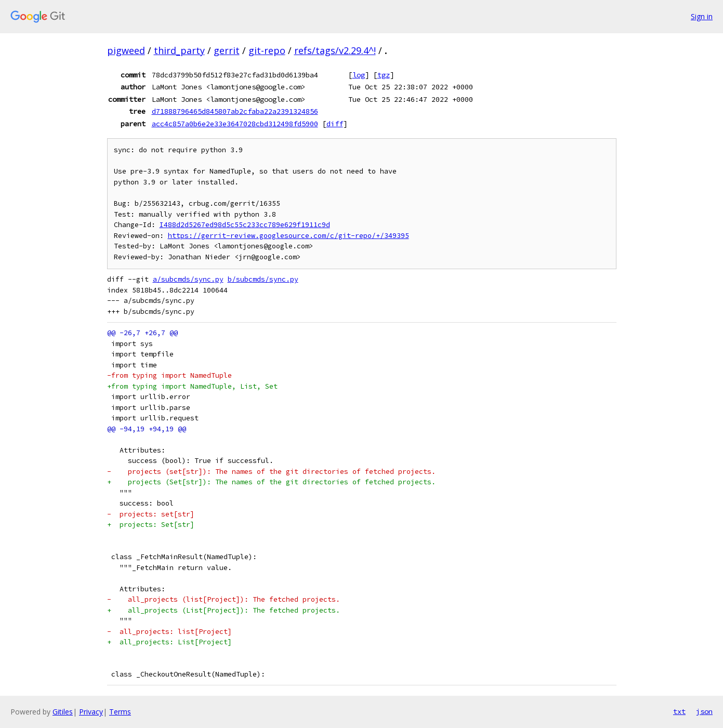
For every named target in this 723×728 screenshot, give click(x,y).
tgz (384, 75)
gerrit (227, 50)
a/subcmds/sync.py (188, 279)
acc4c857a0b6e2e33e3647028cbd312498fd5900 (235, 124)
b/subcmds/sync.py (263, 279)
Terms (120, 712)
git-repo (267, 50)
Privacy (91, 712)
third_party (179, 50)
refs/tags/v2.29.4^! (335, 50)
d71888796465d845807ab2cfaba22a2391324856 (235, 111)
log (359, 75)
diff (335, 124)
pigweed (126, 50)
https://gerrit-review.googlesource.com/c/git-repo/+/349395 (288, 236)
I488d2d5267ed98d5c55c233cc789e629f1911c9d (245, 225)
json (704, 711)
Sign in (702, 16)
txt (679, 711)
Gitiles (63, 712)
